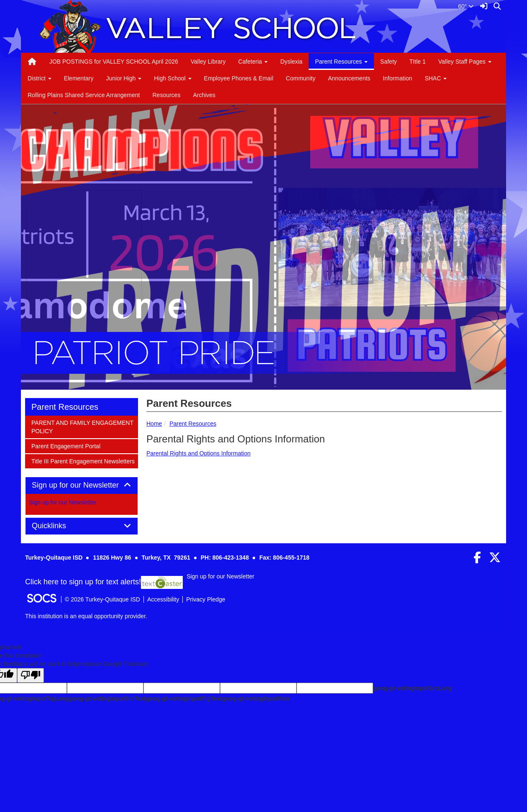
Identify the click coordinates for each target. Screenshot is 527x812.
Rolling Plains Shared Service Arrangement (84, 95)
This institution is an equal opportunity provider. (86, 616)
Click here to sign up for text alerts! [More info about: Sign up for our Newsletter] (83, 582)
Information (397, 78)
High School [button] (173, 78)
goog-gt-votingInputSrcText (107, 699)
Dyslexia (291, 62)
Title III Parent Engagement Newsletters (83, 461)
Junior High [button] (124, 78)
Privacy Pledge (206, 599)
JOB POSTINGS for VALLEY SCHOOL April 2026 (114, 62)
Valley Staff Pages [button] (465, 62)
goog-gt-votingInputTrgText (184, 699)
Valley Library (208, 62)
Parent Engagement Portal (66, 446)
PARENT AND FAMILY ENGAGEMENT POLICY (82, 426)
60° (466, 6)
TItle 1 (418, 62)
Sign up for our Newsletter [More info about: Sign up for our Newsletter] (63, 502)
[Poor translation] (31, 675)
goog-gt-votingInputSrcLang (413, 688)
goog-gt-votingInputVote (256, 699)
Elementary (79, 78)
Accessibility (163, 599)
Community (301, 78)
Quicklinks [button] (58, 526)
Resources (166, 95)
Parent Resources (193, 424)
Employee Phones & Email (239, 78)
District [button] (40, 78)
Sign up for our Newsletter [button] (82, 485)
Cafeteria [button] (253, 62)
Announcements (349, 78)
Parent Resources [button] (341, 62)
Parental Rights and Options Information (198, 453)
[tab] (82, 486)
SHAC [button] (436, 78)
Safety (389, 62)
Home (154, 424)
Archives (204, 95)
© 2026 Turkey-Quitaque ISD (102, 599)
